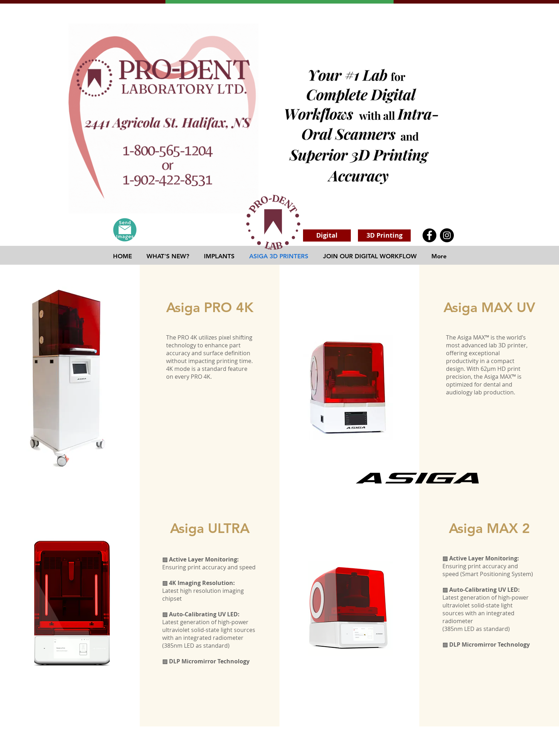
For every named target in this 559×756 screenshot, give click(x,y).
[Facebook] (429, 235)
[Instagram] (447, 235)
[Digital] (327, 235)
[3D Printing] (384, 235)
